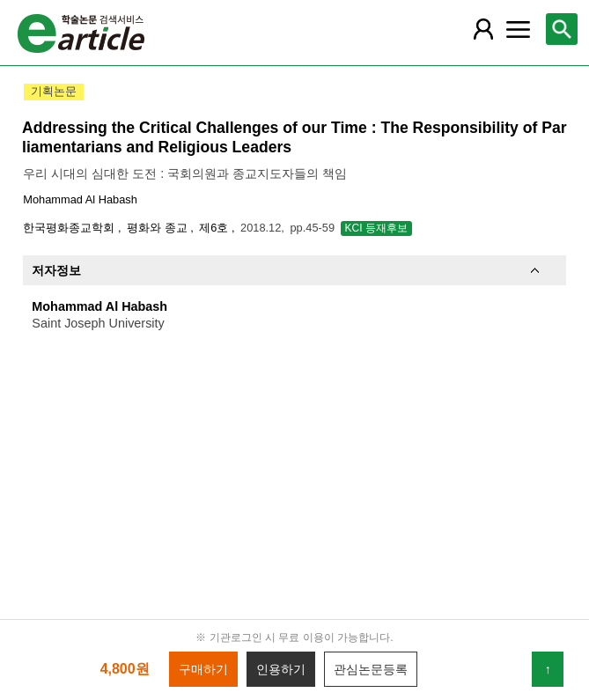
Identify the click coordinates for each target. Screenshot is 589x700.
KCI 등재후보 (376, 228)
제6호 (215, 228)
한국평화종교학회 (70, 228)
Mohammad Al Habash (80, 199)
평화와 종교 (158, 228)
